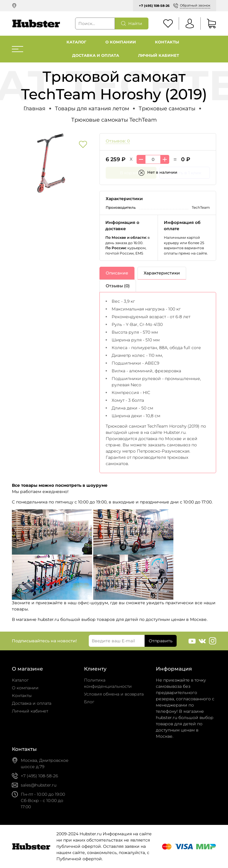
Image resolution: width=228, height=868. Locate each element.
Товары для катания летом (92, 108)
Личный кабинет (159, 55)
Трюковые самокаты (167, 108)
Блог (89, 702)
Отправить (161, 641)
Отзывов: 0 (118, 141)
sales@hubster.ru (39, 785)
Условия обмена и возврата (114, 694)
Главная (34, 108)
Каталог (76, 42)
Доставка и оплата (96, 55)
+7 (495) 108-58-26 (154, 6)
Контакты (167, 42)
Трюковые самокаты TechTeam (114, 120)
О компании (121, 42)
